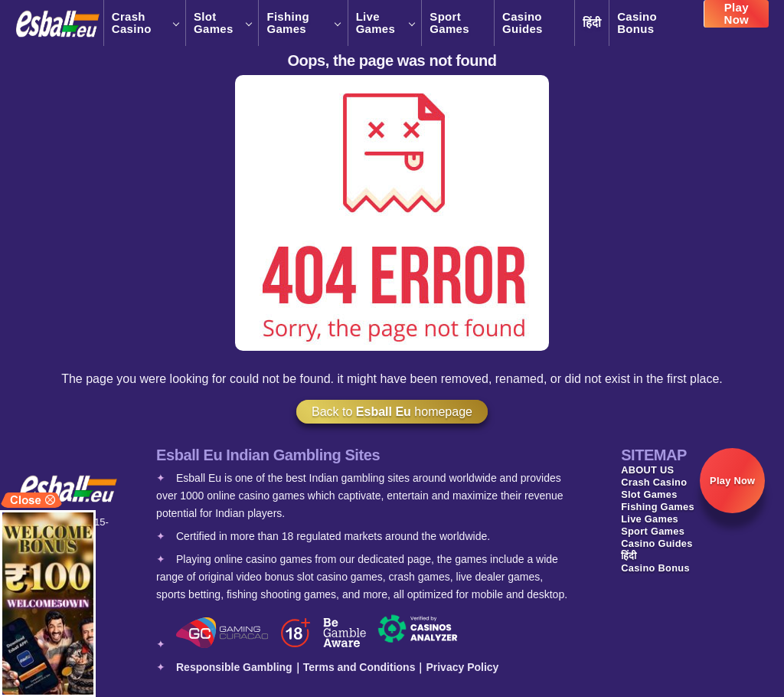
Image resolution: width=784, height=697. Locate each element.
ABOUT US (647, 470)
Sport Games (449, 23)
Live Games (385, 23)
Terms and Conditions (359, 667)
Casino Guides (523, 23)
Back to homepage (392, 412)
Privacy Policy (462, 667)
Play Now (737, 19)
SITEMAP (654, 455)
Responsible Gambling (234, 667)
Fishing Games (303, 23)
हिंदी (592, 23)
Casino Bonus (637, 23)
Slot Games (222, 23)
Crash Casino (145, 23)
